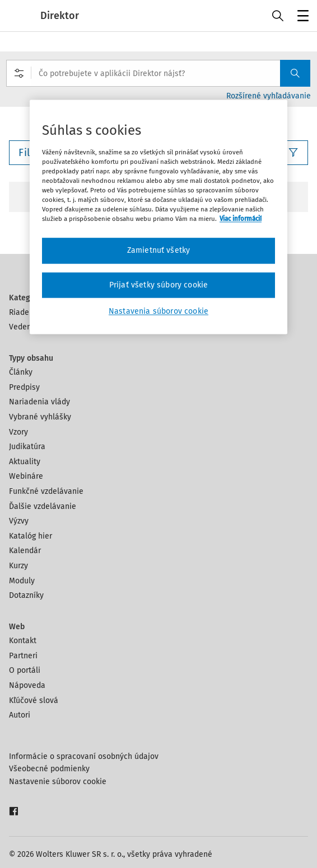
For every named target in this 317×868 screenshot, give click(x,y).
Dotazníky (26, 595)
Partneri (23, 656)
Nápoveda (27, 685)
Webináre (26, 476)
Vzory (18, 432)
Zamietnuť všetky (159, 251)
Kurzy (18, 566)
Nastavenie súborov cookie (58, 782)
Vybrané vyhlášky (40, 417)
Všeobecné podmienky (49, 769)
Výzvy (19, 521)
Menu (301, 17)
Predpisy (24, 387)
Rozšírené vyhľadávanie (269, 96)
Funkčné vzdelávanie (46, 491)
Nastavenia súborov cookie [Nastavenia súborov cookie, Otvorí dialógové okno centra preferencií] (158, 312)
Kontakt (23, 641)
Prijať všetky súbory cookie (158, 285)
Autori (20, 715)
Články (21, 372)
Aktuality (25, 462)
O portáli (25, 670)
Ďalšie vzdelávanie (43, 506)
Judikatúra (27, 447)
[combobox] (158, 73)
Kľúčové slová (34, 700)
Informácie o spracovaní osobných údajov (84, 756)
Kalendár (25, 551)
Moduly (22, 581)
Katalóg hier (31, 536)
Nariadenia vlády (39, 402)
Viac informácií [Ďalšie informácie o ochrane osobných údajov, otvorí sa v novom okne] (241, 219)
